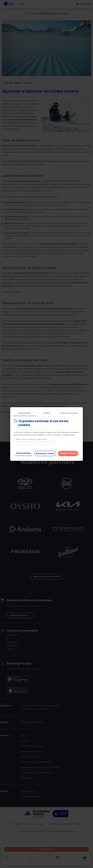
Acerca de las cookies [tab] (69, 413)
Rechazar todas (45, 453)
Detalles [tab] (47, 413)
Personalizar (24, 453)
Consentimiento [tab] (24, 413)
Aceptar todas (68, 453)
